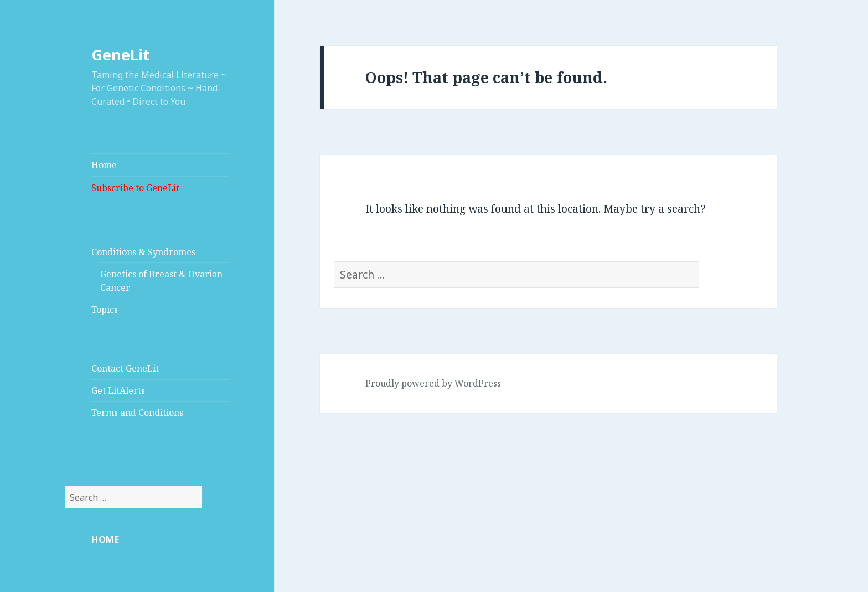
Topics (105, 310)
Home (104, 165)
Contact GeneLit (125, 368)
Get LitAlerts (118, 390)
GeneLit (120, 55)
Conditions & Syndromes (143, 252)
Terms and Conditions (137, 413)
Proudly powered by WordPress (433, 383)
